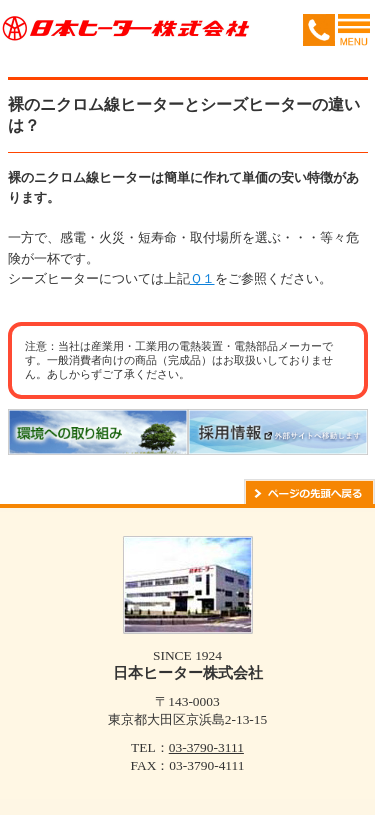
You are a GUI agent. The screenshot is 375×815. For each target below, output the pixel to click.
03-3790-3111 (206, 747)
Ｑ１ (202, 278)
